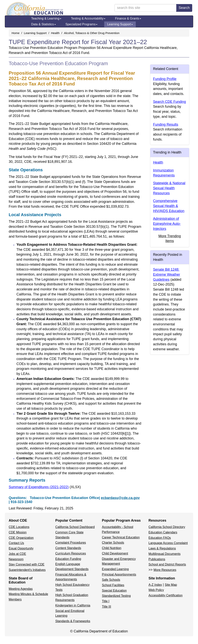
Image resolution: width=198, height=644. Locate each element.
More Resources (165, 570)
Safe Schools (111, 580)
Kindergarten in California (73, 605)
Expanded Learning (115, 569)
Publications (157, 559)
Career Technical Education (121, 537)
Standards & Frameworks (73, 621)
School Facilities (113, 585)
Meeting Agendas (21, 589)
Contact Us (16, 543)
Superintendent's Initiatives (27, 570)
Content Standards (68, 548)
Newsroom (16, 559)
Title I (106, 601)
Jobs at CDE (17, 554)
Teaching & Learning (46, 18)
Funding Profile (165, 79)
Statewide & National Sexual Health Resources (169, 188)
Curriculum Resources (71, 553)
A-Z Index (155, 585)
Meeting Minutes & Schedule (28, 594)
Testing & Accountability (88, 18)
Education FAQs (160, 538)
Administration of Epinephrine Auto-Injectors (167, 224)
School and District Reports (167, 564)
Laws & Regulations (162, 548)
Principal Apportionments (119, 574)
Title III (106, 607)
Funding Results (166, 125)
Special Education (114, 591)
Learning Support (120, 24)
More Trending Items (170, 239)
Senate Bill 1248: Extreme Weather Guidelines (167, 274)
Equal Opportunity (21, 548)
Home (16, 33)
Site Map (171, 585)
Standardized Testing (116, 596)
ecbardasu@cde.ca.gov (120, 498)
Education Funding (68, 559)
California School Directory (167, 527)
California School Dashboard (75, 527)
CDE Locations (19, 527)
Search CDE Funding (170, 102)
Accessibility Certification (166, 595)
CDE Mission (18, 532)
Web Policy (156, 590)
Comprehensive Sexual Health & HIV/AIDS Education (169, 206)
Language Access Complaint (168, 543)
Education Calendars (163, 532)
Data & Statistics (43, 24)
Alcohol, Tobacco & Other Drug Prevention (92, 33)
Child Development (115, 553)
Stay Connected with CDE (27, 564)
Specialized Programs (82, 24)
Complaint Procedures (71, 543)
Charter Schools (113, 543)
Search (184, 8)
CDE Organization (21, 538)
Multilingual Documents (164, 554)
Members (15, 599)
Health (55, 33)
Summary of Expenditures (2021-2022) (45, 487)
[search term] (145, 8)
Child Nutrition (112, 548)
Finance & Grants (128, 18)
